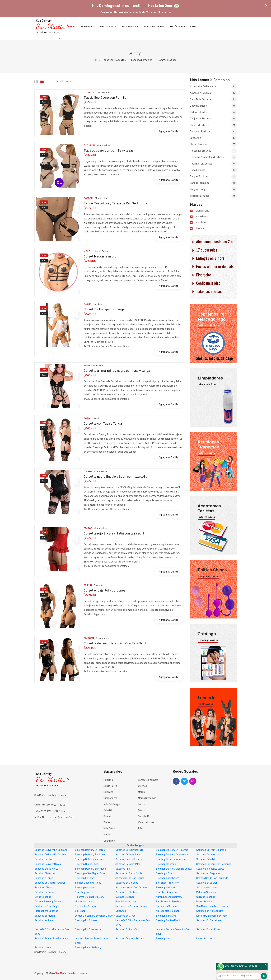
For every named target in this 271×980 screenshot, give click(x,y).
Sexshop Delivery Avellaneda (172, 855)
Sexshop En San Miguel (209, 920)
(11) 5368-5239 (56, 811)
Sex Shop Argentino (167, 892)
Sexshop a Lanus (44, 878)
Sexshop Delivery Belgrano (211, 850)
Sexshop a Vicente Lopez (210, 869)
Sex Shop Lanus (84, 892)
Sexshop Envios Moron (209, 929)
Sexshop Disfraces (45, 873)
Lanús (141, 804)
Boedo (107, 816)
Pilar (141, 829)
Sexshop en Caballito (168, 878)
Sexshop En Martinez (127, 892)
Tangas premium (213, 183)
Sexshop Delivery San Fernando (214, 864)
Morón (141, 792)
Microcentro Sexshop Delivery (132, 906)
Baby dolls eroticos (213, 99)
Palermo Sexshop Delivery (90, 897)
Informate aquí (207, 385)
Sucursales (130, 26)
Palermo (108, 780)
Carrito (195, 26)
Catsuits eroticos (213, 112)
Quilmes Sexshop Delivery (49, 902)
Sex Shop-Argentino (167, 883)
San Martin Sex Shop (46, 906)
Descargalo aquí (208, 640)
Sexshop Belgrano (166, 864)
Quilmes (142, 786)
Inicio (72, 26)
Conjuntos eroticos (213, 119)
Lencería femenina (142, 60)
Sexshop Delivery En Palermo (172, 850)
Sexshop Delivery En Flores (90, 850)
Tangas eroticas (213, 176)
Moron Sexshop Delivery (169, 897)
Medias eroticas (213, 144)
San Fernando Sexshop (169, 902)
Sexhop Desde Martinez (88, 883)
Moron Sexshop (83, 902)
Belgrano (108, 792)
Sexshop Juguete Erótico (130, 939)
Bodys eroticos (213, 106)
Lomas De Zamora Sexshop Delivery (95, 916)
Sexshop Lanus (164, 939)
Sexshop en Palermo (46, 920)
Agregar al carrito (169, 131)
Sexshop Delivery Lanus (129, 855)
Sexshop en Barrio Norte (129, 873)
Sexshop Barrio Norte (46, 869)
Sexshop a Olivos (165, 873)
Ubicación (164, 12)
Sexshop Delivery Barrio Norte (92, 855)
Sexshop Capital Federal (129, 859)
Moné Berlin (202, 217)
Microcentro (110, 798)
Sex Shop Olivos (43, 888)
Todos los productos (114, 60)
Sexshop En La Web (207, 883)
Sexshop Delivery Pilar (128, 864)
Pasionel (200, 228)
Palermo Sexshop (206, 892)
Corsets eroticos (167, 60)
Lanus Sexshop (205, 939)
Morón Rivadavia (147, 798)
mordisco (201, 223)
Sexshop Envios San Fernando (51, 939)
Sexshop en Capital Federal (50, 883)
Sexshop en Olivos (125, 916)
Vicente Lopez (146, 822)
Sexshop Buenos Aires (87, 864)
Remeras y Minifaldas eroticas (213, 157)
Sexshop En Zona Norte (88, 929)
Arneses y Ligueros (213, 93)
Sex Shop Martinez (207, 888)
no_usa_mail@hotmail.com (58, 817)
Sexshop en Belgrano (208, 873)
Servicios (88, 26)
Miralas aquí (205, 704)
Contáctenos (177, 26)
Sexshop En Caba (85, 878)
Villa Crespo (110, 829)
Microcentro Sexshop (46, 911)
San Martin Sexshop (86, 906)
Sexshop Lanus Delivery (88, 948)
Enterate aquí (206, 325)
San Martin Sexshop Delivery (212, 906)
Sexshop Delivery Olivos (48, 864)
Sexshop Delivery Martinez (90, 859)
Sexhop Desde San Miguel (130, 878)
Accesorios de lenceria (213, 87)
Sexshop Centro (44, 859)
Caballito (108, 810)
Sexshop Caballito (206, 859)
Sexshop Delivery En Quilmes (50, 855)
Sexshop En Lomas (45, 892)
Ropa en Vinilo (213, 170)
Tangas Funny (213, 189)
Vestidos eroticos (213, 196)
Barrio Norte (110, 786)
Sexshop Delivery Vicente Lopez (174, 869)
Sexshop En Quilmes (86, 920)
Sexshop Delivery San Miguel (91, 869)
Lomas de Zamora (148, 780)
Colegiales (109, 841)
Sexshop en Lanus (85, 888)
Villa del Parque (112, 804)
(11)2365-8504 (56, 805)
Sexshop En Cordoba (127, 883)
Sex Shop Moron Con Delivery (132, 888)
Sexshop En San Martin (169, 920)
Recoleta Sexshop (126, 902)
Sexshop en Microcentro (210, 911)
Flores (107, 822)
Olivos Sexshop (43, 897)
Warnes (108, 835)
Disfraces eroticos (213, 132)
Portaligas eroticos (213, 151)
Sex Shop (80, 911)
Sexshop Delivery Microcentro (172, 859)
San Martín (144, 816)
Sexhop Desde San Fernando (212, 878)
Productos (108, 26)
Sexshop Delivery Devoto (129, 850)
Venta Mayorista (154, 26)
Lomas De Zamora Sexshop (212, 916)
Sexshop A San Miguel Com (90, 873)
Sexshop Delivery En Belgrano (51, 850)
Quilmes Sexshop (125, 897)
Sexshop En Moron (45, 916)
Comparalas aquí (208, 576)
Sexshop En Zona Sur (127, 929)
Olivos (141, 810)
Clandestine (202, 211)
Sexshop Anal (123, 869)
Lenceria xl (213, 138)
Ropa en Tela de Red (213, 164)
